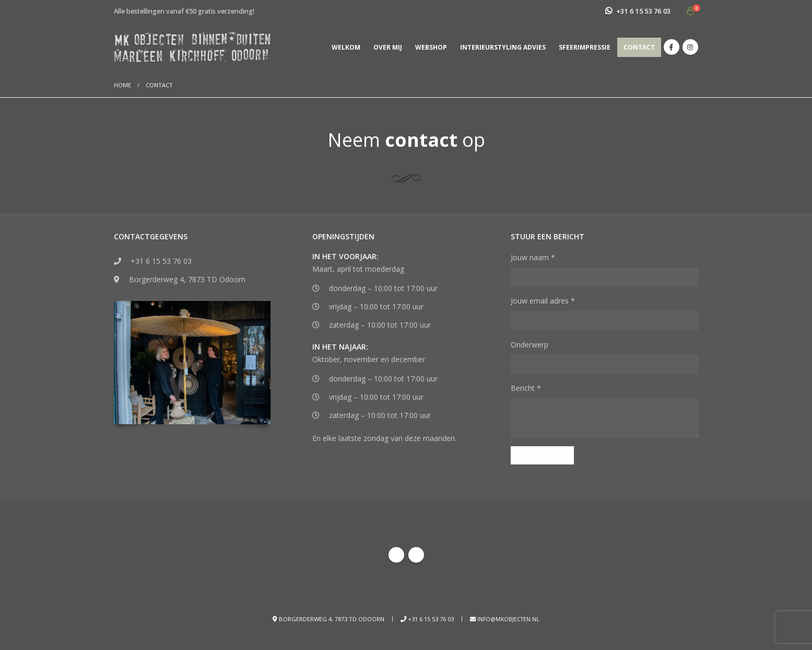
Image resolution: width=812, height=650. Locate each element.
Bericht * (526, 388)
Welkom (346, 47)
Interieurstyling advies (503, 47)
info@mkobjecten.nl (508, 620)
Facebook (396, 556)
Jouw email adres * (543, 301)
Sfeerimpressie (585, 47)
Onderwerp (529, 345)
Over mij (388, 47)
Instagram (416, 556)
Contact (639, 47)
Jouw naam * (533, 257)
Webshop (431, 47)
